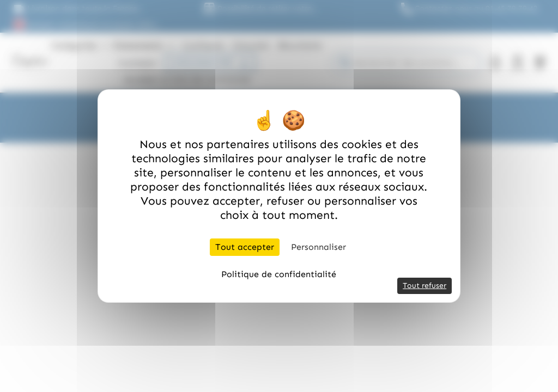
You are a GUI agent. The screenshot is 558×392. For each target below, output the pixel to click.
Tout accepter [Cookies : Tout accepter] (245, 247)
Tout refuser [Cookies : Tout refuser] (424, 286)
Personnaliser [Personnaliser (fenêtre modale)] (319, 247)
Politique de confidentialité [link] (279, 274)
